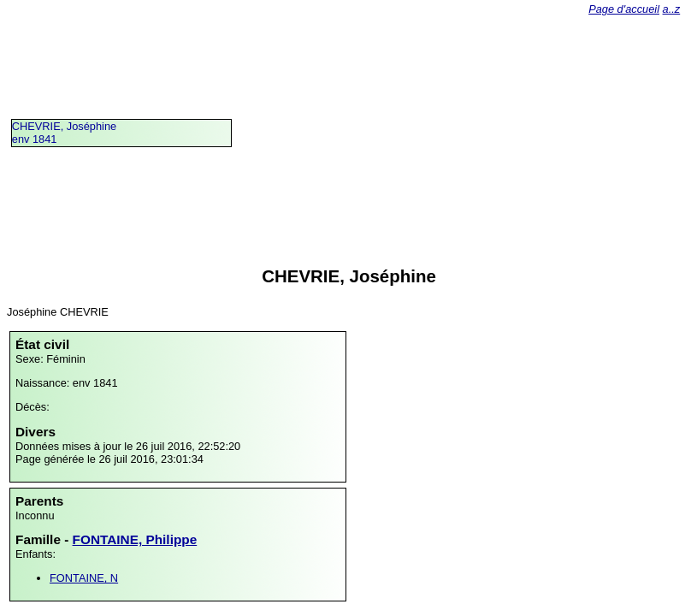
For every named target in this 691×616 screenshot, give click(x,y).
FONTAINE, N (84, 578)
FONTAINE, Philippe (135, 539)
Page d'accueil (624, 9)
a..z (672, 9)
